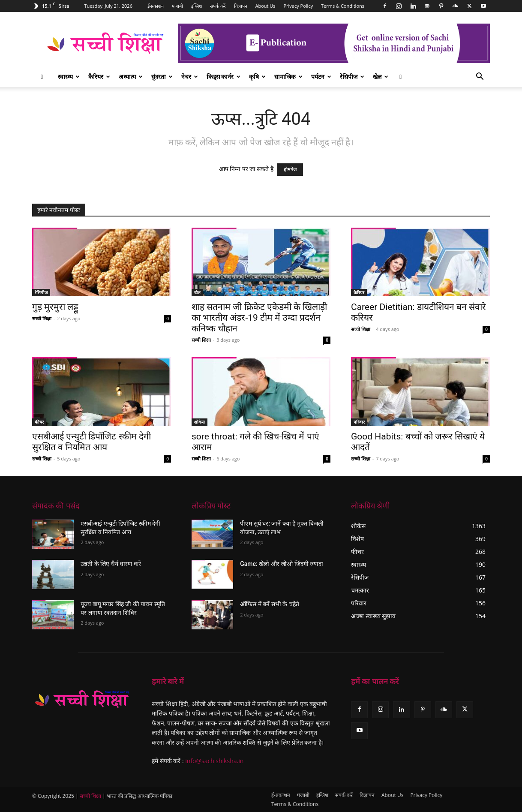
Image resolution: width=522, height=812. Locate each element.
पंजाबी (177, 6)
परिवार (359, 422)
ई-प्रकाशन (156, 6)
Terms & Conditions (343, 6)
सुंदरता (162, 77)
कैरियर (99, 77)
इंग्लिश (196, 6)
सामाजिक (288, 77)
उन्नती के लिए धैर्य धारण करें (111, 564)
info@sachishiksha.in (214, 761)
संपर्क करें (218, 6)
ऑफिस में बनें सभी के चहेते (269, 604)
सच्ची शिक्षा (42, 318)
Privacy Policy (298, 6)
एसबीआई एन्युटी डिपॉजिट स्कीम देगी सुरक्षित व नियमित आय (91, 442)
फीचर (39, 422)
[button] (480, 77)
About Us (265, 6)
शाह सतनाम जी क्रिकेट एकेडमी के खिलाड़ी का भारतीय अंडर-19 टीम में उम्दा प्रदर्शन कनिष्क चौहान (259, 318)
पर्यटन (321, 77)
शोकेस (199, 422)
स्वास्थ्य (69, 77)
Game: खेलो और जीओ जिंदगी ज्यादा (282, 564)
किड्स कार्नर (224, 77)
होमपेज (290, 170)
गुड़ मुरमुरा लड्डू (55, 307)
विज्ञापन (241, 6)
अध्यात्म (131, 77)
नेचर (190, 77)
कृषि (257, 77)
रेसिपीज (352, 77)
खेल (381, 77)
